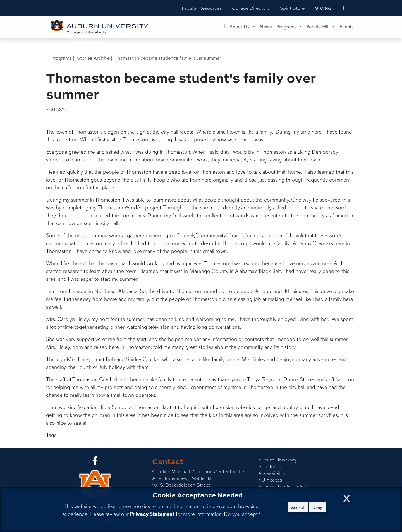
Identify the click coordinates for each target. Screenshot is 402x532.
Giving (323, 8)
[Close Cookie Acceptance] (347, 497)
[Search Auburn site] (355, 8)
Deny (317, 507)
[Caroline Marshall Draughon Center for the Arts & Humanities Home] (224, 27)
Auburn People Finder (282, 486)
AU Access (270, 480)
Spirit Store (292, 8)
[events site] (343, 8)
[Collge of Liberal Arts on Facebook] (95, 462)
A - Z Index (270, 466)
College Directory (251, 8)
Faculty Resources (202, 8)
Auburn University (278, 460)
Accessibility (272, 473)
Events (347, 27)
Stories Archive (93, 58)
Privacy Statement (152, 514)
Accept (298, 507)
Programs (61, 58)
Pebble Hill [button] (319, 27)
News (266, 27)
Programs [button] (287, 27)
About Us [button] (240, 27)
